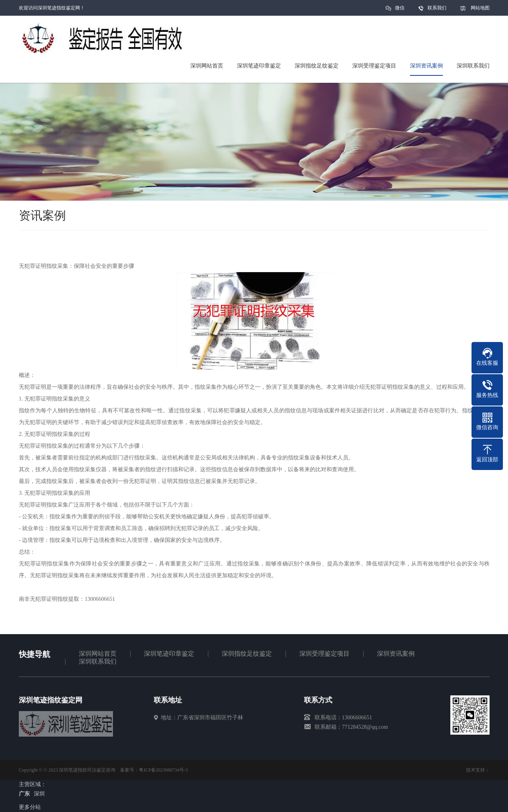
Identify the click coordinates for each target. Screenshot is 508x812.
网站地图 (480, 8)
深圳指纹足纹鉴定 (247, 654)
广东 (24, 794)
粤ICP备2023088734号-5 (163, 770)
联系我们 (437, 8)
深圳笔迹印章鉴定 (169, 654)
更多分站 (30, 807)
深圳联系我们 (98, 661)
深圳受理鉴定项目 (324, 654)
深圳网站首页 (98, 654)
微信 (400, 10)
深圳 (39, 794)
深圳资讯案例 (396, 654)
